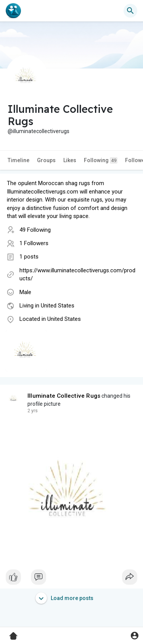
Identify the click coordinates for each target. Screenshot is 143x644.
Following (101, 160)
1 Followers (34, 243)
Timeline (18, 160)
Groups (46, 160)
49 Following (35, 230)
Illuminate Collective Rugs (64, 396)
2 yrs (33, 411)
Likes (70, 160)
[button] (130, 11)
